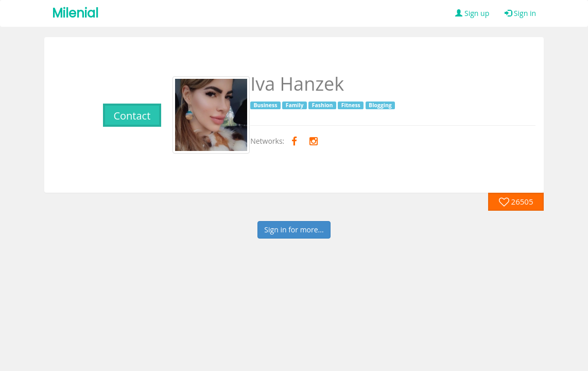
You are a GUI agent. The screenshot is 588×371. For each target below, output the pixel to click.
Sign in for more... (294, 230)
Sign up (472, 13)
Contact (132, 116)
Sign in (520, 13)
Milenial (75, 13)
